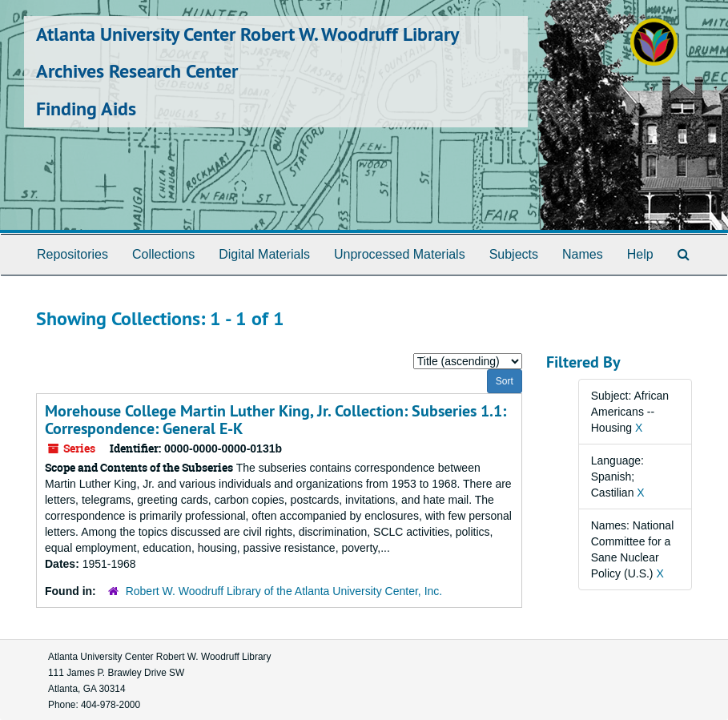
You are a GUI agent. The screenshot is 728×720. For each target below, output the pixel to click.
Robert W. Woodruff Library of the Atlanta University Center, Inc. (284, 591)
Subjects (514, 254)
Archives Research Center (137, 71)
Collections (163, 254)
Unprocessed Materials (400, 254)
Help (640, 254)
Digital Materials (264, 254)
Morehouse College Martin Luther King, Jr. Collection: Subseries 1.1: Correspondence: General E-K (276, 420)
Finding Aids (86, 109)
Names (583, 254)
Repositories (72, 254)
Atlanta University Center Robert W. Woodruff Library (247, 34)
